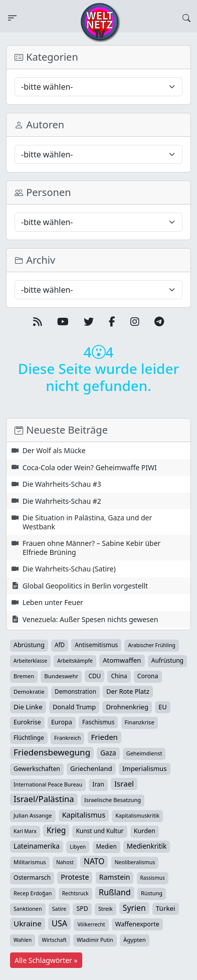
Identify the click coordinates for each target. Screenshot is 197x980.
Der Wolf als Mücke (54, 450)
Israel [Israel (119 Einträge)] (124, 783)
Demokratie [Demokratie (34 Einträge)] (29, 692)
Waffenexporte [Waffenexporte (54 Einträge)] (137, 924)
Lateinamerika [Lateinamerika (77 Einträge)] (37, 846)
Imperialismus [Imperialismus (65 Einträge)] (145, 768)
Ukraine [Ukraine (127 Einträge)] (28, 923)
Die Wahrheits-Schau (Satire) (69, 569)
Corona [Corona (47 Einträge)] (148, 676)
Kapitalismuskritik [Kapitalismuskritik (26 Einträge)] (137, 816)
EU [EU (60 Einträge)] (163, 707)
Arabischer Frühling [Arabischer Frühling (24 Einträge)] (151, 645)
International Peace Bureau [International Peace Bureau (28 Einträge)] (48, 785)
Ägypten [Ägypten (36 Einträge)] (135, 940)
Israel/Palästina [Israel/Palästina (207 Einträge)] (44, 799)
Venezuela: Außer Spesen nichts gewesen (90, 619)
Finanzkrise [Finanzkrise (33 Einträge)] (140, 722)
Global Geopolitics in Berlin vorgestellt (85, 586)
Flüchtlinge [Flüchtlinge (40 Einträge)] (29, 737)
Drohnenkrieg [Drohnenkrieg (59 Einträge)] (127, 707)
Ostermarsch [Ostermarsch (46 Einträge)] (32, 877)
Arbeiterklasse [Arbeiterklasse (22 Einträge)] (30, 661)
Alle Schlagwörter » (46, 960)
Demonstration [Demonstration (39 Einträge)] (75, 692)
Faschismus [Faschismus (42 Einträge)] (98, 722)
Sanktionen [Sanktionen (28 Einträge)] (28, 909)
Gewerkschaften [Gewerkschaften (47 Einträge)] (37, 769)
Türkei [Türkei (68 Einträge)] (166, 908)
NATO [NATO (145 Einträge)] (94, 861)
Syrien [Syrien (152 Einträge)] (134, 908)
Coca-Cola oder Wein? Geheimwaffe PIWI (90, 467)
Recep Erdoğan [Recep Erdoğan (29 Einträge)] (33, 893)
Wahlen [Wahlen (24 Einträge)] (23, 940)
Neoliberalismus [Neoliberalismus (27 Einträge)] (135, 862)
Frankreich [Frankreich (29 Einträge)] (67, 738)
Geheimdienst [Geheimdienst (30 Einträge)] (144, 753)
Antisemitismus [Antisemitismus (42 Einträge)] (96, 645)
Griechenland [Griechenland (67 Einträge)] (91, 768)
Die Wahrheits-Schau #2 (62, 501)
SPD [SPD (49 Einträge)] (82, 909)
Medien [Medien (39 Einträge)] (107, 846)
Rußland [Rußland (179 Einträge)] (115, 892)
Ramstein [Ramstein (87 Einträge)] (115, 877)
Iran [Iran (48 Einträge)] (98, 784)
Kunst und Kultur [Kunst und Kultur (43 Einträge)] (100, 831)
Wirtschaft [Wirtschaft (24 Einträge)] (54, 940)
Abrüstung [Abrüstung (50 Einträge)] (29, 645)
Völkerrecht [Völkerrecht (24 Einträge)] (91, 924)
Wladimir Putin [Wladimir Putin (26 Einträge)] (95, 940)
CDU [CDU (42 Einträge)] (94, 676)
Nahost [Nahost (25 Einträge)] (65, 862)
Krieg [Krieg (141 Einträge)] (56, 830)
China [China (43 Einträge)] (119, 676)
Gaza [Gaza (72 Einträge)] (108, 753)
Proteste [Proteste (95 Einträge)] (75, 877)
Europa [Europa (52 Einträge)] (62, 722)
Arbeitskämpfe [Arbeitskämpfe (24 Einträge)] (75, 661)
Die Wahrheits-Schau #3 (62, 484)
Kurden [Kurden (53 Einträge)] (145, 831)
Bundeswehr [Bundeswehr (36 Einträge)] (61, 676)
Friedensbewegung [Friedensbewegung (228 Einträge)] (52, 752)
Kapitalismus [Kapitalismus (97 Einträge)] (84, 815)
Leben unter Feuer (53, 602)
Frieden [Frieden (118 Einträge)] (105, 737)
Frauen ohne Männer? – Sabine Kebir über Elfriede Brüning (92, 548)
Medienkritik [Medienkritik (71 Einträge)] (147, 846)
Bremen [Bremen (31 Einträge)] (24, 676)
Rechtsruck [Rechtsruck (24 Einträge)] (75, 893)
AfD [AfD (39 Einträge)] (60, 645)
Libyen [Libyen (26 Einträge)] (78, 847)
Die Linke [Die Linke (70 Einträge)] (28, 707)
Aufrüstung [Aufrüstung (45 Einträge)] (167, 660)
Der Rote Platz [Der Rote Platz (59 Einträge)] (128, 691)
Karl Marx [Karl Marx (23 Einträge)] (25, 831)
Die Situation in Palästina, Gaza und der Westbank (87, 522)
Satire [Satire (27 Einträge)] (59, 909)
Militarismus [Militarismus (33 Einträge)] (30, 862)
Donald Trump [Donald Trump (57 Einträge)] (74, 707)
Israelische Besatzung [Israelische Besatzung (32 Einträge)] (113, 800)
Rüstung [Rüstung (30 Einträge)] (152, 893)
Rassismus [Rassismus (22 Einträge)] (153, 878)
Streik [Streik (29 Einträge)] (106, 909)
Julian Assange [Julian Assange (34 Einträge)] (33, 815)
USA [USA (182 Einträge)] (59, 923)
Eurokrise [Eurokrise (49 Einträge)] (27, 722)
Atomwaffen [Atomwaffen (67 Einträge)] (122, 660)
